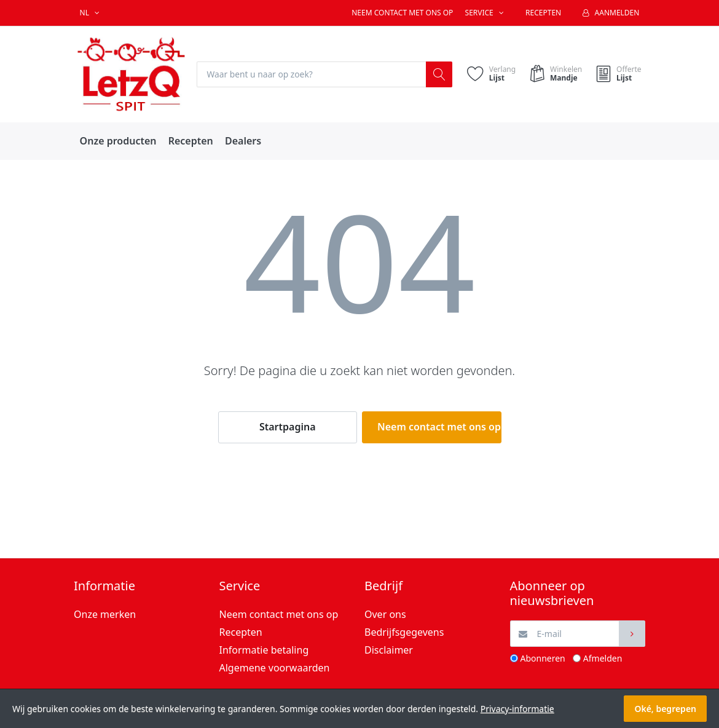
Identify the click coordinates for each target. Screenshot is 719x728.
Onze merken (105, 615)
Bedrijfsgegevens (404, 632)
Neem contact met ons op (402, 13)
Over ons (385, 615)
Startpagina (288, 427)
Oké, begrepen (665, 709)
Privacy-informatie (517, 709)
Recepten (543, 13)
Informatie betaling (264, 650)
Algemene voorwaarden (275, 668)
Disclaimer (389, 650)
